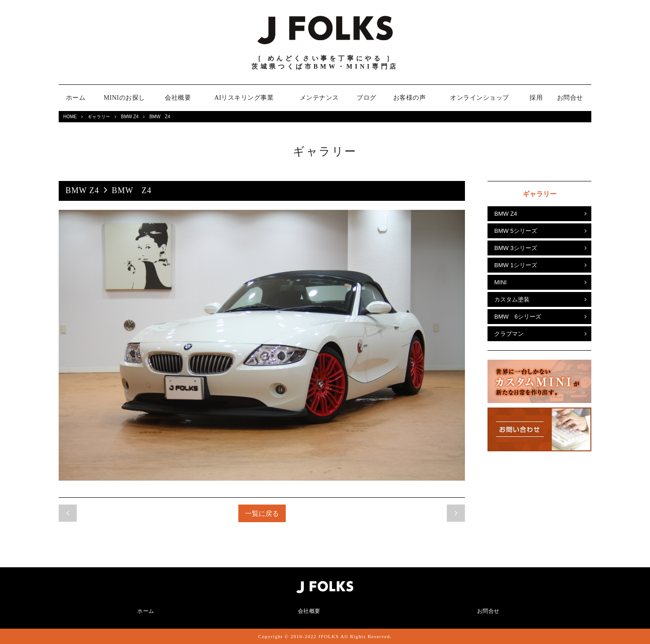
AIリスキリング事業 (244, 98)
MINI (500, 282)
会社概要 (178, 98)
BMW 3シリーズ (516, 248)
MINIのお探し (125, 98)
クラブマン (509, 334)
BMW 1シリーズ (516, 265)
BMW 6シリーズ (518, 317)
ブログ (367, 98)
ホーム (76, 98)
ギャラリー (99, 117)
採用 (536, 98)
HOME (70, 117)
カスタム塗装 (512, 299)
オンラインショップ (480, 98)
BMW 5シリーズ (516, 231)
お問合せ (570, 98)
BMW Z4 (130, 117)
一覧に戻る (262, 513)
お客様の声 (410, 98)
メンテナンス (319, 98)
